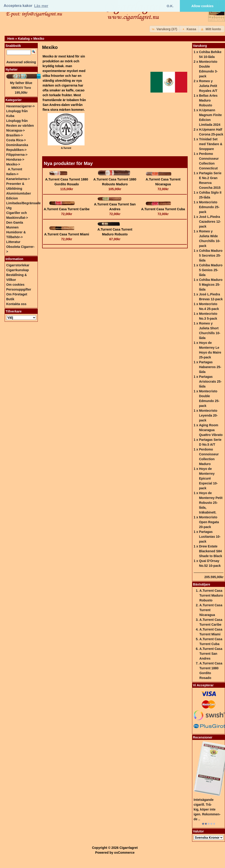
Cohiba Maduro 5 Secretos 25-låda (211, 255)
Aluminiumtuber (19, 193)
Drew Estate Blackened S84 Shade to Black (210, 551)
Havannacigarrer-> (20, 106)
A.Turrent (15, 169)
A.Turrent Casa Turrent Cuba (163, 209)
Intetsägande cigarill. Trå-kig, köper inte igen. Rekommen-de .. (207, 809)
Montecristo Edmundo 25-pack (209, 207)
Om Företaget (17, 294)
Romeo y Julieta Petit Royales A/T (208, 86)
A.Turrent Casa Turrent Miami (67, 234)
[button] (165, 29)
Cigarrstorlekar (18, 265)
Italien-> (12, 174)
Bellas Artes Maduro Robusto (208, 100)
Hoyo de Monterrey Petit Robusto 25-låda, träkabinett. (211, 503)
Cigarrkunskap (18, 270)
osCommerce (124, 853)
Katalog (24, 39)
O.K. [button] (170, 6)
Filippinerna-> (17, 155)
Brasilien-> (15, 135)
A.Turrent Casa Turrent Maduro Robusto (211, 595)
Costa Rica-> (16, 140)
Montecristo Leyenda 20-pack (208, 415)
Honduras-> (15, 159)
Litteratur (13, 242)
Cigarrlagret (129, 848)
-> (13, 164)
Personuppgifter (19, 289)
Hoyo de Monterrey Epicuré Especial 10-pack (208, 478)
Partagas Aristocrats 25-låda (210, 381)
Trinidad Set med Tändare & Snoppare (211, 144)
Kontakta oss (16, 304)
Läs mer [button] (41, 6)
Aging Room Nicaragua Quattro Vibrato (211, 430)
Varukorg (200, 46)
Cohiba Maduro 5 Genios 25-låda (211, 270)
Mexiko (39, 39)
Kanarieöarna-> (18, 179)
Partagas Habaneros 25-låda (210, 367)
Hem (11, 39)
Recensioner (203, 737)
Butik (10, 299)
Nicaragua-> (16, 130)
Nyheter (12, 69)
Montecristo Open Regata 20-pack (209, 522)
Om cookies (15, 285)
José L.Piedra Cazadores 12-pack (210, 222)
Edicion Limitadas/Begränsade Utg (23, 203)
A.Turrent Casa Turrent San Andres (211, 654)
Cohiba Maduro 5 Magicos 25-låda (211, 285)
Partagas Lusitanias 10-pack (210, 537)
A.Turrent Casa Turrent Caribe (67, 209)
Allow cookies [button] (202, 6)
